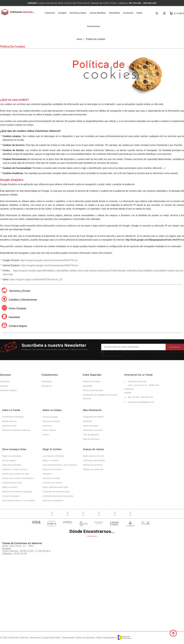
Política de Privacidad (93, 390)
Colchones (50, 13)
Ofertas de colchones (93, 465)
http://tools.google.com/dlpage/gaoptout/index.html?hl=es (155, 240)
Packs (139, 13)
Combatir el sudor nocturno (15, 469)
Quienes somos (9, 426)
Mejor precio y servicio (94, 456)
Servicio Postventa (51, 421)
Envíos (46, 435)
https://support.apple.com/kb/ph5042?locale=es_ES (36, 279)
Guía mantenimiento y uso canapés (18, 500)
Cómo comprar (49, 430)
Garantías (47, 426)
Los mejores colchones (53, 456)
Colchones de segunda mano (56, 492)
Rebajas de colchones (93, 469)
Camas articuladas (11, 496)
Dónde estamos (9, 421)
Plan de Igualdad (91, 435)
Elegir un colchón (51, 460)
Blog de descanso (91, 439)
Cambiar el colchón (52, 478)
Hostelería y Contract (93, 430)
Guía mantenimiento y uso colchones (60, 465)
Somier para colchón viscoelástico (18, 478)
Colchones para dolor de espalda (58, 496)
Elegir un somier (10, 487)
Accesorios (128, 13)
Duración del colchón (52, 483)
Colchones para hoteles (94, 460)
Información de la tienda (138, 375)
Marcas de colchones (52, 469)
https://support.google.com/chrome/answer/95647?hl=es (49, 260)
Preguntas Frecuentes (93, 417)
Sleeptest (47, 474)
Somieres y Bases (78, 13)
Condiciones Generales (13, 417)
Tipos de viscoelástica (53, 500)
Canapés (62, 13)
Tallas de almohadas (12, 465)
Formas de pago (50, 417)
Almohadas (114, 13)
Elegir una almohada (12, 456)
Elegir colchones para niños (56, 487)
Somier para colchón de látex (16, 474)
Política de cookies (92, 381)
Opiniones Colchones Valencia (16, 430)
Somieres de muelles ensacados (17, 492)
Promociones (94, 26)
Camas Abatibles (98, 13)
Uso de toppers (9, 460)
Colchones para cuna (12, 483)
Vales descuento (91, 426)
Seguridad (88, 386)
